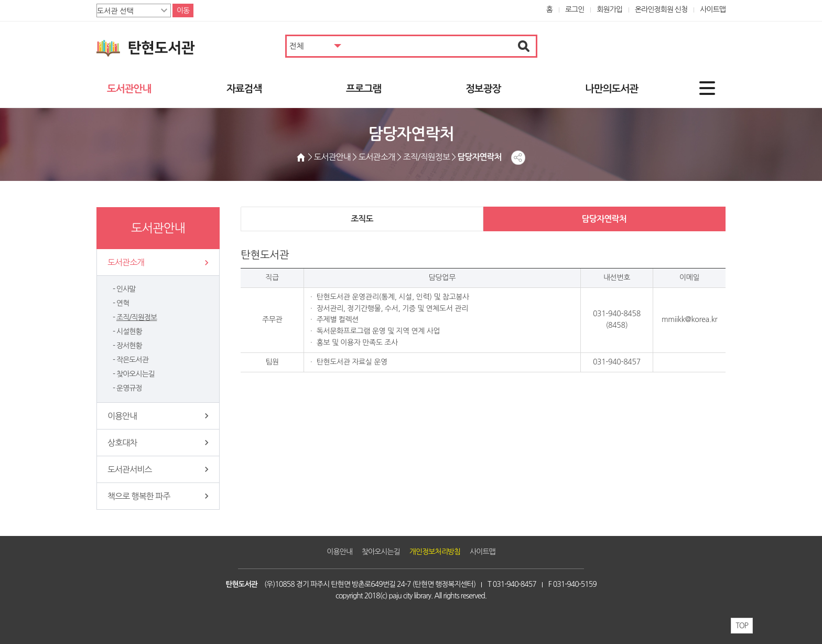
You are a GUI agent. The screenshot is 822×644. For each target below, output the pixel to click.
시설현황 (129, 331)
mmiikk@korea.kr (689, 319)
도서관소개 (126, 262)
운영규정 (129, 388)
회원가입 (609, 9)
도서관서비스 (129, 469)
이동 (183, 10)
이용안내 (122, 416)
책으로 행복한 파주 (139, 496)
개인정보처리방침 (435, 552)
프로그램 (364, 89)
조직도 (362, 219)
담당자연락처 (604, 219)
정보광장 (483, 89)
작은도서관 (132, 360)
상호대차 (122, 443)
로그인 (575, 9)
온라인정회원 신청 (661, 9)
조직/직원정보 (137, 317)
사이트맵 (713, 9)
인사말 (126, 289)
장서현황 (129, 346)
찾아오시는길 (136, 374)
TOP (742, 626)
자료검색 (244, 89)
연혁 (123, 303)
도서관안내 (129, 89)
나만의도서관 (612, 89)
